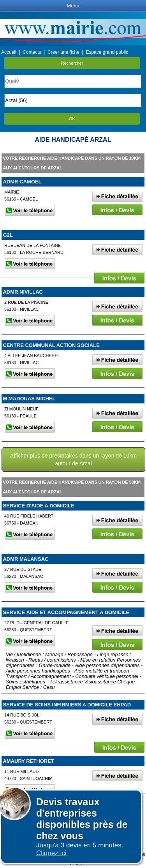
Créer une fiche (63, 52)
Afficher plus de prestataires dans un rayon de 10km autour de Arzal (73, 460)
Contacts (32, 52)
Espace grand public (107, 52)
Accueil (9, 52)
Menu (73, 6)
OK (72, 119)
